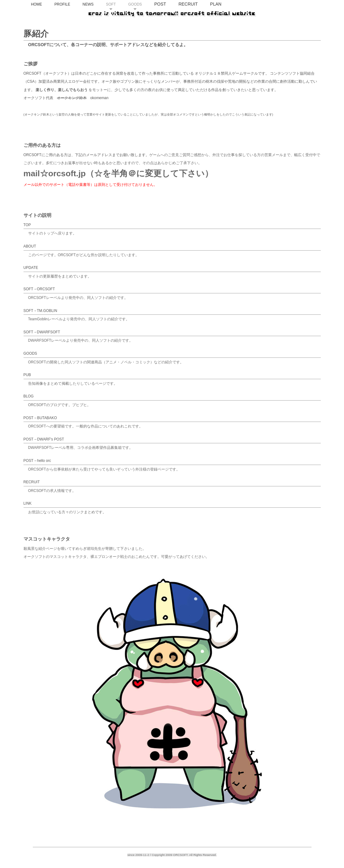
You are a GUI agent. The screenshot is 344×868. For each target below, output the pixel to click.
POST (193, 22)
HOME (69, 22)
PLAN (248, 22)
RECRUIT (221, 22)
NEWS (121, 22)
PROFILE (95, 22)
